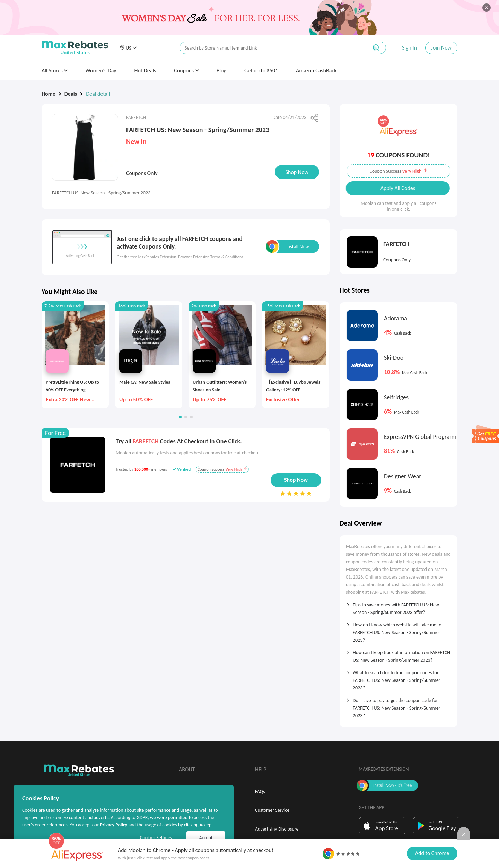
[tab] (399, 606)
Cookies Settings (156, 838)
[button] (128, 48)
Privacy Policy (113, 825)
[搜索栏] (269, 48)
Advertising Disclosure (277, 829)
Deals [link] (71, 94)
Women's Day (101, 71)
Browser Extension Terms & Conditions (211, 257)
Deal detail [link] (98, 94)
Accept (206, 838)
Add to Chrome (432, 853)
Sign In (409, 48)
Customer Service (272, 810)
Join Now (441, 48)
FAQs (260, 792)
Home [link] (49, 94)
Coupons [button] (186, 71)
